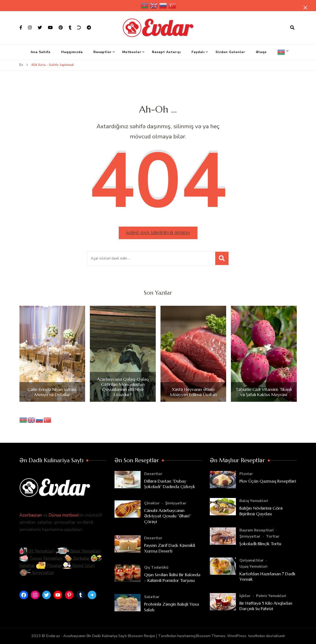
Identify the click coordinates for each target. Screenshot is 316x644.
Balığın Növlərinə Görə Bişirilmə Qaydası (261, 511)
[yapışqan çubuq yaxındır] (305, 8)
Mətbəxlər (132, 52)
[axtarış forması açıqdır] (292, 28)
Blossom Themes (211, 636)
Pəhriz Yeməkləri (271, 596)
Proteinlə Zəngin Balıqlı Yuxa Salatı (172, 607)
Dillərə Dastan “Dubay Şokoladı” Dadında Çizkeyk (170, 484)
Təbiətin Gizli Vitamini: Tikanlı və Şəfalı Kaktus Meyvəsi (264, 392)
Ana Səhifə (41, 52)
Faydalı (198, 52)
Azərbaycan (31, 515)
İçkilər (245, 596)
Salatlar (152, 597)
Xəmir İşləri (79, 566)
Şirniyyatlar (37, 573)
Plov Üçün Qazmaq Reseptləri (268, 481)
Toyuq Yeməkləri (41, 558)
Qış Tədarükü (156, 567)
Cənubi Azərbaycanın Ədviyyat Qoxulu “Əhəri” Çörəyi (167, 516)
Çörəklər (152, 503)
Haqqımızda (72, 52)
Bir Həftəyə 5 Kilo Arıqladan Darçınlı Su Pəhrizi (266, 606)
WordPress (237, 636)
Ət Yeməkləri (37, 551)
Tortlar (273, 536)
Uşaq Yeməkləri (253, 566)
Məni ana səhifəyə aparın (158, 233)
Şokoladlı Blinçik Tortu (260, 544)
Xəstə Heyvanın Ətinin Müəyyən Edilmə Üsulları (193, 392)
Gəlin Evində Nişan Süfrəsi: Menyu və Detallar (52, 392)
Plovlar (246, 474)
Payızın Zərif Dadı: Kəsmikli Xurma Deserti (170, 548)
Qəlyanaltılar (252, 560)
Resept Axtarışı (166, 52)
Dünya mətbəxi (63, 515)
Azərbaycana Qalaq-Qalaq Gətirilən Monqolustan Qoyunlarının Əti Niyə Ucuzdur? (123, 387)
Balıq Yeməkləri (78, 551)
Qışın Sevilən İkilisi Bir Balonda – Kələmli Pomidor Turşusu (172, 577)
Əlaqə (261, 52)
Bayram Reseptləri (256, 530)
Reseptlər (103, 52)
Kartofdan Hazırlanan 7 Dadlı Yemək (267, 576)
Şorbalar (77, 558)
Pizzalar (49, 566)
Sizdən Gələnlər (230, 52)
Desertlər (153, 474)
